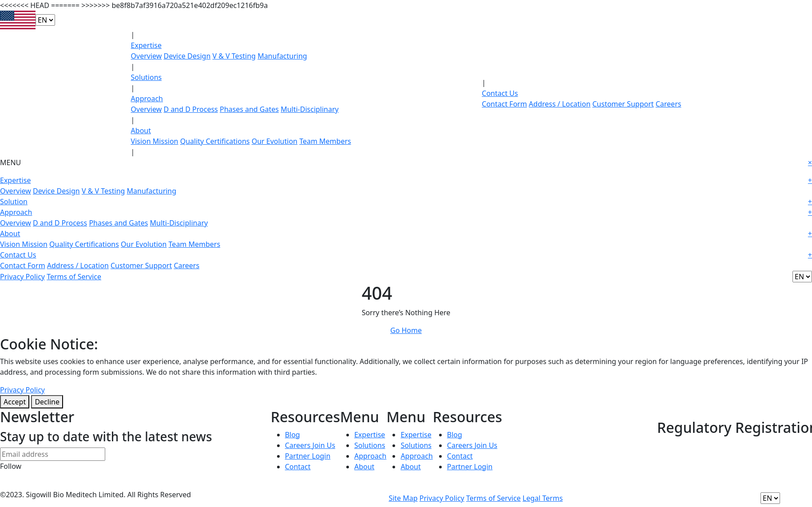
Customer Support (623, 104)
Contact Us (500, 93)
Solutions (147, 77)
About (141, 131)
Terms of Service (74, 277)
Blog (293, 435)
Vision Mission (155, 141)
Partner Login (308, 456)
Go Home (406, 330)
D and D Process (191, 109)
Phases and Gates (249, 109)
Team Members (325, 141)
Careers (669, 104)
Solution (406, 202)
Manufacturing (282, 56)
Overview (147, 56)
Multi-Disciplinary (310, 109)
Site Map (403, 498)
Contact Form (504, 104)
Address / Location (560, 104)
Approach (147, 99)
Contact (298, 467)
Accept (15, 402)
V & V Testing (234, 56)
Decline (47, 402)
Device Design (187, 56)
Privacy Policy (22, 277)
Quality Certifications (215, 141)
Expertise (146, 45)
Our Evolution (275, 141)
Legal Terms (543, 498)
